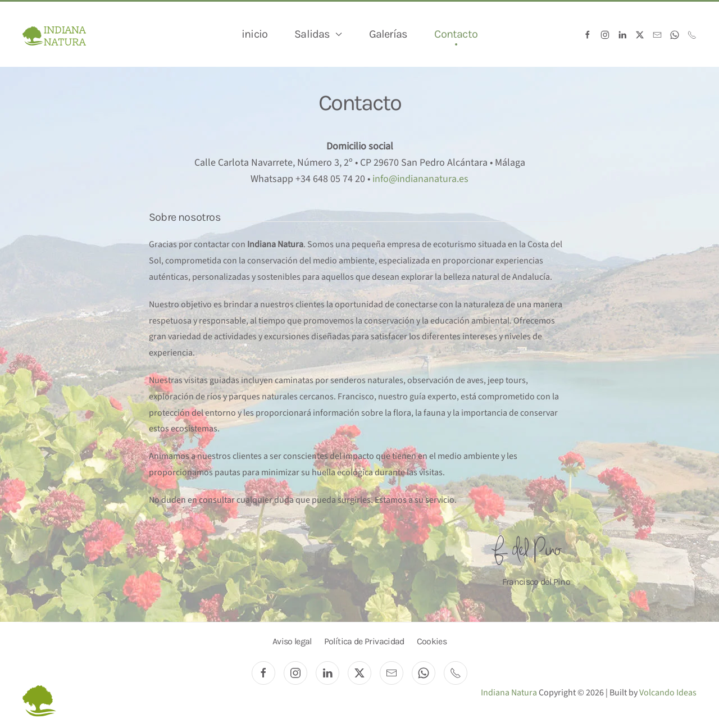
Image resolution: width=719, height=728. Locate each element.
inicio (254, 34)
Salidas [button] (318, 34)
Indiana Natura (510, 693)
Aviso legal (292, 641)
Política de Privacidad (364, 641)
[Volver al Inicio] (54, 34)
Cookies (432, 641)
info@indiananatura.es (420, 179)
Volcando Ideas (668, 693)
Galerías (388, 34)
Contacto (456, 34)
